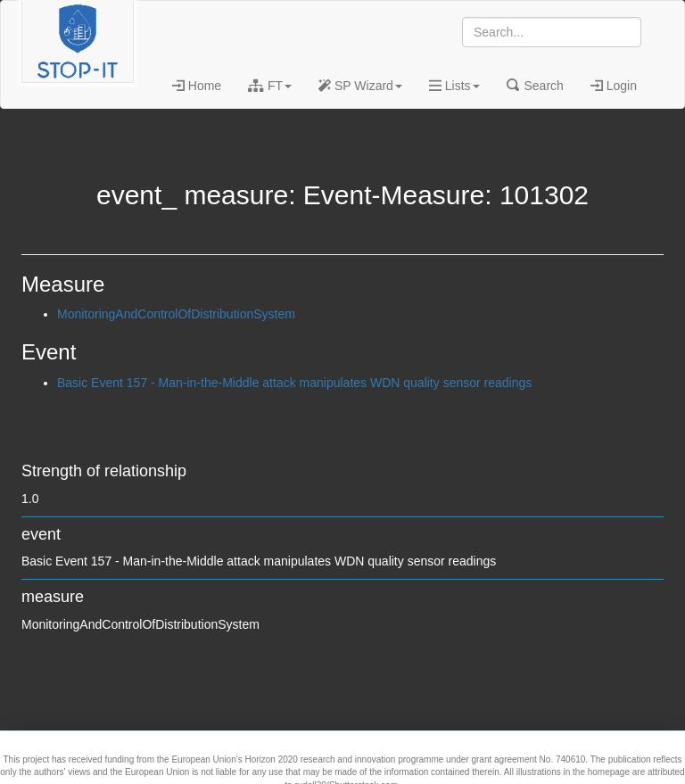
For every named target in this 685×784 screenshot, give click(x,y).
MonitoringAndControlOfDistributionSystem (176, 314)
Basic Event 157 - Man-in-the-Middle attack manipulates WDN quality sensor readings (294, 383)
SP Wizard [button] (360, 86)
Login (614, 86)
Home (197, 86)
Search (535, 86)
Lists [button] (454, 86)
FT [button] (270, 86)
